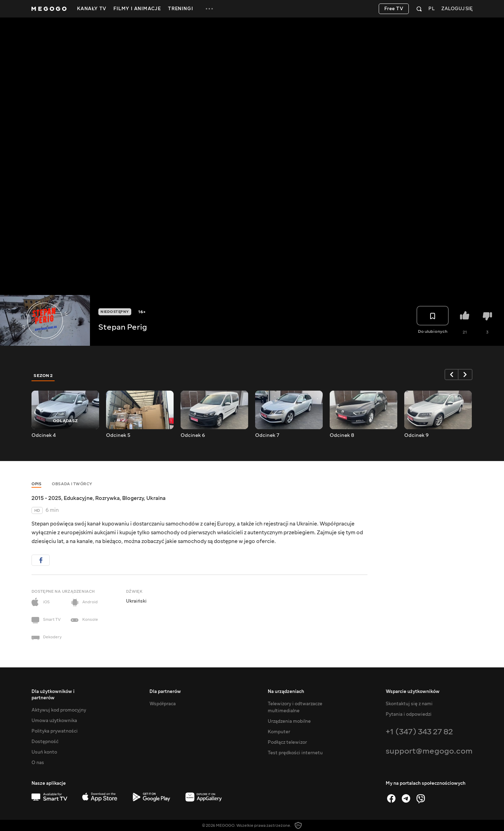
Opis (36, 484)
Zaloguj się (457, 9)
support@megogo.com (429, 751)
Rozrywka (107, 498)
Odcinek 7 (267, 435)
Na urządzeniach (286, 692)
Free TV (394, 9)
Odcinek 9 (416, 435)
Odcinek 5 (118, 435)
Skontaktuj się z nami (409, 704)
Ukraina (156, 498)
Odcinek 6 (193, 435)
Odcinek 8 (342, 435)
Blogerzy (133, 498)
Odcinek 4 (44, 435)
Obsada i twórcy (72, 484)
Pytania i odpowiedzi (409, 714)
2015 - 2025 (46, 498)
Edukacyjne (78, 498)
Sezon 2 (43, 376)
